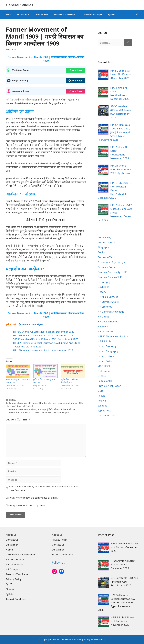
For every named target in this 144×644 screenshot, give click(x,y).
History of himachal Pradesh (20, 406)
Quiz (100, 391)
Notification (104, 371)
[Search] (128, 43)
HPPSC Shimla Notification (113, 336)
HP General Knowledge (67, 15)
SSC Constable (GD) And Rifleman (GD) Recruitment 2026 (46, 339)
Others (102, 376)
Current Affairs (42, 14)
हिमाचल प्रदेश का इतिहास (30, 324)
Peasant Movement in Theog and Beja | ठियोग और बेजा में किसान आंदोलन (42, 409)
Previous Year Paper (93, 14)
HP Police (103, 326)
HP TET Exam (105, 331)
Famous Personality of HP (112, 272)
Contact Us (12, 540)
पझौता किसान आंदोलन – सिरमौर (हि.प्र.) (70, 381)
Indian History (106, 356)
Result (101, 396)
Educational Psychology (111, 262)
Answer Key (104, 237)
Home (8, 14)
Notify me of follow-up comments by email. (33, 498)
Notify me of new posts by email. (27, 505)
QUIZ (9, 584)
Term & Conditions (17, 599)
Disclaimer (12, 545)
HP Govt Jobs (23, 14)
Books (101, 252)
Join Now (75, 70)
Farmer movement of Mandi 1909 (66, 403)
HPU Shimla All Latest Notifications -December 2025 (43, 335)
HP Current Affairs (108, 302)
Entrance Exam (106, 267)
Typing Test (104, 410)
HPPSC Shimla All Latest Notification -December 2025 (44, 332)
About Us (11, 535)
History (13, 400)
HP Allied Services (108, 297)
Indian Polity (105, 361)
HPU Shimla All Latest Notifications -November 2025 (43, 350)
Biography (104, 247)
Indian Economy (107, 346)
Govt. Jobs (103, 287)
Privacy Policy (14, 579)
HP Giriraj (103, 317)
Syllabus (112, 14)
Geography (104, 282)
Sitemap (11, 589)
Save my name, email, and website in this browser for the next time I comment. (45, 488)
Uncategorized (106, 415)
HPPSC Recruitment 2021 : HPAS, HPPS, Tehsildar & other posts (40, 412)
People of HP (105, 381)
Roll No (102, 401)
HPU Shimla (104, 341)
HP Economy (105, 307)
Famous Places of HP (110, 277)
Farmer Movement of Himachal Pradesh (29, 403)
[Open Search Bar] (137, 15)
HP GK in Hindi (14, 564)
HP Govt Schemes (108, 321)
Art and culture (106, 242)
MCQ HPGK (104, 366)
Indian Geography (108, 351)
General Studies (20, 5)
